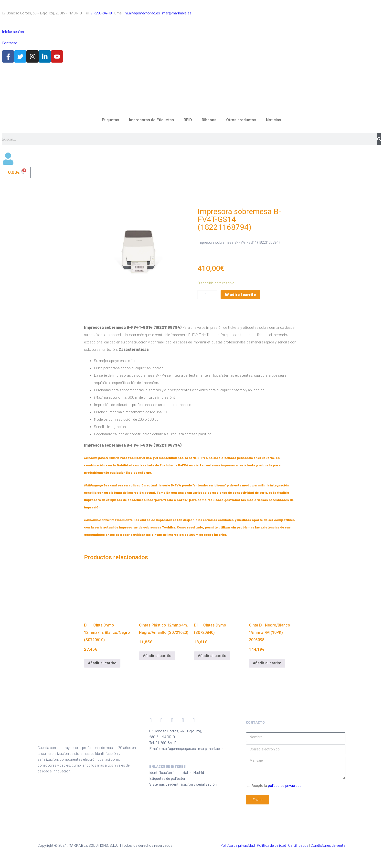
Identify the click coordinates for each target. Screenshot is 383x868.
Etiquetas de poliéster (167, 778)
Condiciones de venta (328, 845)
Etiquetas (111, 120)
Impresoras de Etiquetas (151, 120)
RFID (188, 120)
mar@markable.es (177, 13)
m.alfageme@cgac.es (142, 13)
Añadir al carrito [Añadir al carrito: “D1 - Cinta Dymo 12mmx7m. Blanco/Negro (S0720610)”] (102, 663)
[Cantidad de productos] (207, 295)
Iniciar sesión (13, 31)
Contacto (10, 43)
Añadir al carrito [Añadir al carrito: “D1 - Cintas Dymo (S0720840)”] (212, 656)
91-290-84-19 (101, 13)
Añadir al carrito (240, 294)
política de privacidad (285, 786)
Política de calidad (271, 845)
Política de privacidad (238, 845)
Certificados (298, 845)
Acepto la (277, 786)
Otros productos (241, 120)
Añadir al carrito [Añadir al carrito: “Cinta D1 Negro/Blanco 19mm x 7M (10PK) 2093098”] (267, 663)
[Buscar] (379, 139)
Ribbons (209, 120)
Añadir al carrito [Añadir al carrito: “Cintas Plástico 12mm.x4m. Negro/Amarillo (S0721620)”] (157, 656)
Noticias (274, 120)
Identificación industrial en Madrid (177, 772)
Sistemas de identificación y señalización (183, 784)
